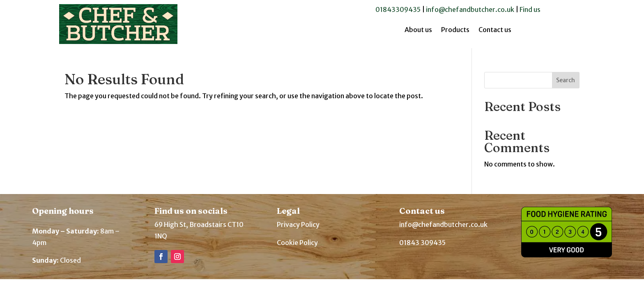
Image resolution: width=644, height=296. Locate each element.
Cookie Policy (297, 243)
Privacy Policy (298, 224)
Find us (530, 9)
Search (566, 80)
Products (455, 30)
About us (418, 30)
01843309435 (398, 9)
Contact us (495, 30)
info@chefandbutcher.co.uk (470, 9)
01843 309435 (422, 243)
